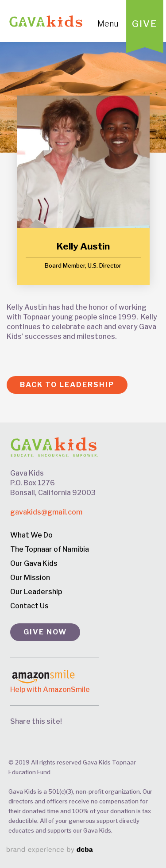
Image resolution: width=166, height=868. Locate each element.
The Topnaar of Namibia (50, 549)
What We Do (31, 535)
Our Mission (30, 578)
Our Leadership (36, 592)
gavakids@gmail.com (46, 512)
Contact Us (29, 606)
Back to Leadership (67, 385)
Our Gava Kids (34, 563)
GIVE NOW (45, 632)
